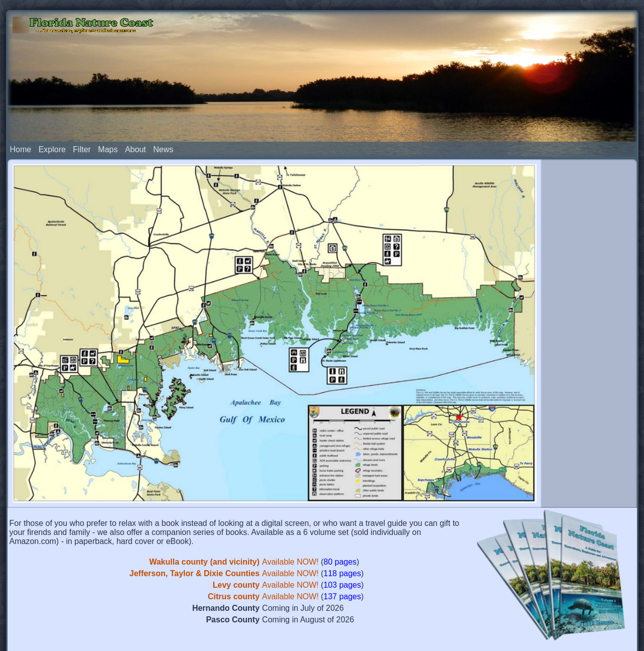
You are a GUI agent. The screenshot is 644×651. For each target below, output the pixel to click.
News (163, 112)
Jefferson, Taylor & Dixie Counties (195, 536)
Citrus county (234, 559)
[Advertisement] (589, 280)
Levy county (236, 548)
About (136, 112)
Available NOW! (290, 525)
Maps (108, 112)
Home (21, 112)
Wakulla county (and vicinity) (204, 525)
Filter (82, 112)
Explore (52, 112)
